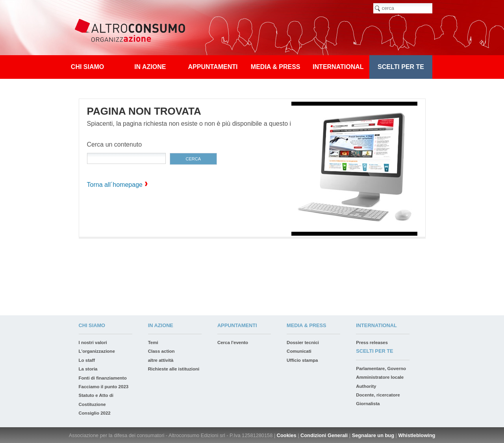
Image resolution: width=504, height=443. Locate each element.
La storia (88, 369)
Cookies (287, 435)
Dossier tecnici (303, 342)
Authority (366, 386)
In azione (150, 67)
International (338, 67)
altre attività (161, 360)
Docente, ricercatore (378, 395)
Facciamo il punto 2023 (104, 387)
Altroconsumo (133, 32)
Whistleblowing (417, 435)
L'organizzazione (97, 351)
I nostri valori (93, 342)
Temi (153, 342)
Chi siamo (87, 67)
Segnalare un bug (373, 435)
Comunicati (299, 351)
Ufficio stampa (302, 360)
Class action (161, 351)
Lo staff (87, 360)
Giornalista (368, 404)
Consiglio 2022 (95, 413)
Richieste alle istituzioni (174, 369)
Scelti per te (401, 67)
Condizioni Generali (324, 435)
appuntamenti (213, 67)
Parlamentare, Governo (381, 369)
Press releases (372, 342)
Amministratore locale (380, 377)
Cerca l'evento (233, 342)
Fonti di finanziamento (103, 378)
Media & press (276, 67)
